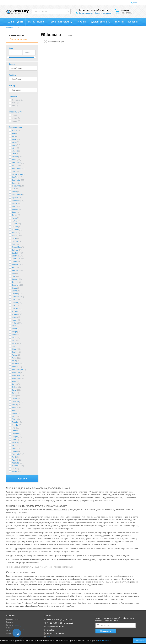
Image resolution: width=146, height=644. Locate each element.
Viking (14, 448)
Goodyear (15, 256)
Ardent (14, 145)
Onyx (14, 346)
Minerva (15, 329)
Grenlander (16, 259)
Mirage (14, 332)
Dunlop (14, 206)
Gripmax (15, 262)
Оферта (9, 634)
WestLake (15, 463)
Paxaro (14, 355)
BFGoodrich (16, 163)
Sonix (14, 396)
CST (13, 189)
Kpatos (14, 288)
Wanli (14, 457)
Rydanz (15, 387)
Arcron (14, 142)
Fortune (15, 233)
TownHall (15, 425)
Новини (9, 628)
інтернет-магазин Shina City (56, 510)
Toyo (13, 428)
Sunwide (15, 408)
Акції (8, 631)
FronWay (15, 235)
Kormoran (15, 285)
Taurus (14, 413)
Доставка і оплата (13, 619)
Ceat (13, 171)
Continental (16, 180)
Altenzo (14, 131)
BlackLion (15, 166)
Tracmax (15, 431)
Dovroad (15, 203)
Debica (14, 192)
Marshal (15, 311)
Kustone (15, 294)
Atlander (15, 151)
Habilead (15, 265)
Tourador (15, 422)
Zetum (14, 469)
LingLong (15, 308)
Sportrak (15, 399)
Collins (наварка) (18, 174)
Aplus (14, 136)
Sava (14, 393)
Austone (15, 157)
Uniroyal (15, 443)
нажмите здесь (105, 640)
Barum (14, 160)
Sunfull (14, 405)
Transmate (16, 434)
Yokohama (16, 466)
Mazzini (15, 320)
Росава (14, 472)
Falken (14, 218)
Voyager (15, 451)
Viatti (14, 445)
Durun (14, 212)
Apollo (14, 139)
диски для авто (58, 603)
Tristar (14, 440)
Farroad (15, 221)
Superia (15, 410)
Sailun (14, 390)
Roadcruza (16, 373)
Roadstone (16, 378)
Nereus (14, 335)
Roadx (14, 381)
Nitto (13, 340)
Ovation (15, 352)
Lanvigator (16, 297)
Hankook (15, 270)
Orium (14, 349)
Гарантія (10, 622)
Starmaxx (15, 402)
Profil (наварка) (18, 370)
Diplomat (15, 198)
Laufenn (15, 303)
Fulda (14, 238)
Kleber (14, 282)
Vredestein (16, 454)
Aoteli (14, 133)
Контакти (10, 625)
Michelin (15, 323)
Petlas (14, 358)
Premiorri (15, 367)
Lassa (14, 300)
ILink (13, 276)
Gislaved (15, 250)
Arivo (14, 148)
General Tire (16, 247)
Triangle (15, 437)
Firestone (15, 230)
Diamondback (17, 195)
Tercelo (14, 416)
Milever (14, 326)
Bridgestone (16, 168)
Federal (15, 224)
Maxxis (14, 317)
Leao (14, 305)
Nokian (14, 343)
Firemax (15, 227)
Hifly (13, 273)
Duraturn (15, 209)
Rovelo (14, 384)
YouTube (50, 637)
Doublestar (16, 201)
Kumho (14, 291)
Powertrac (15, 364)
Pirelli (14, 361)
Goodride (15, 253)
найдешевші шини (35, 549)
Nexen (14, 338)
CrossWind (16, 186)
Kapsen (15, 279)
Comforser (16, 177)
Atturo (14, 154)
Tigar (14, 419)
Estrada (15, 215)
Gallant (14, 244)
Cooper (14, 183)
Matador (15, 314)
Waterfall (15, 460)
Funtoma (15, 241)
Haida (14, 268)
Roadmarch (16, 375)
